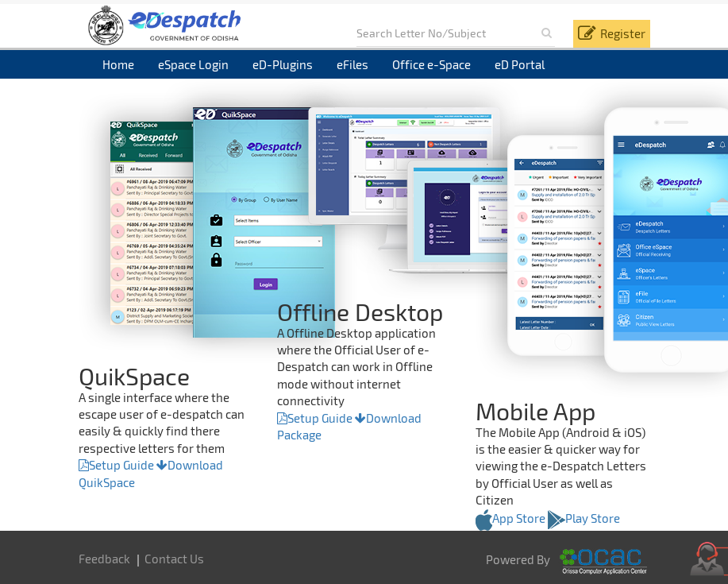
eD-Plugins (283, 64)
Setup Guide (116, 465)
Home (118, 64)
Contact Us (174, 559)
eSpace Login (193, 64)
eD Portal (520, 64)
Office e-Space (431, 64)
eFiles (352, 64)
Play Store (584, 518)
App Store (510, 518)
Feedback (104, 559)
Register (623, 33)
